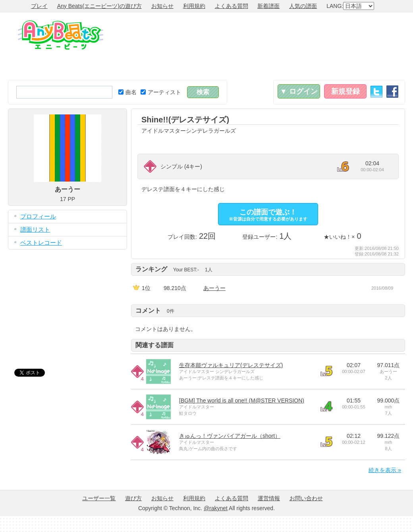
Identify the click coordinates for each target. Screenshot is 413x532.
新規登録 (345, 91)
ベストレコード (41, 243)
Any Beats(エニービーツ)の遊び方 (99, 6)
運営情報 (269, 498)
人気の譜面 (303, 6)
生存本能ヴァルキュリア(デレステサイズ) (231, 365)
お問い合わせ (306, 498)
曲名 (127, 92)
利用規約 (194, 6)
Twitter (376, 92)
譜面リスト (35, 229)
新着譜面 (268, 6)
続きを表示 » (385, 470)
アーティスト (161, 92)
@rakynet (216, 508)
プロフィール (38, 216)
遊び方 (133, 498)
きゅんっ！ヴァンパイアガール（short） (230, 436)
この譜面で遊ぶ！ (268, 215)
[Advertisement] (368, 46)
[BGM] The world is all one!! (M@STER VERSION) (242, 400)
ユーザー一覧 (99, 498)
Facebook (392, 92)
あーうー (214, 288)
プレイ (39, 6)
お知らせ (162, 6)
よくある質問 (232, 6)
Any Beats (61, 35)
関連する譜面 (154, 345)
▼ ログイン (299, 91)
